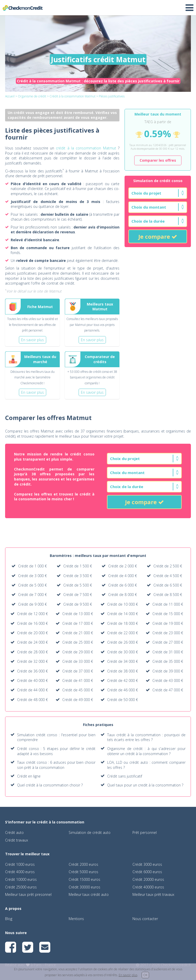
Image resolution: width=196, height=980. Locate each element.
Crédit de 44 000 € (32, 690)
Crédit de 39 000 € (168, 671)
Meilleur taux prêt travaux (153, 894)
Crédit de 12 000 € (32, 614)
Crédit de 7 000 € (32, 595)
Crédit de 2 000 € (122, 566)
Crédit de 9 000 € (32, 604)
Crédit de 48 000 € (32, 700)
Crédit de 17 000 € (78, 623)
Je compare (158, 236)
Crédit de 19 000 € (168, 623)
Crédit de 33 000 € (78, 661)
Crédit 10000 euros (21, 879)
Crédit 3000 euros (147, 864)
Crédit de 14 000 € (122, 614)
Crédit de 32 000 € (32, 661)
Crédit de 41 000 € (78, 680)
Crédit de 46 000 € (122, 690)
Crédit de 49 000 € (78, 700)
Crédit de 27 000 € (168, 642)
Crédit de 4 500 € (168, 576)
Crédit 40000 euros (148, 887)
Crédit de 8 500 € (168, 595)
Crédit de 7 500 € (78, 595)
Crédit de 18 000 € (122, 623)
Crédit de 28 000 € (32, 652)
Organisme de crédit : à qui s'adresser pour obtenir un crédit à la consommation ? (146, 751)
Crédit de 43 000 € (168, 680)
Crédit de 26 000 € (122, 642)
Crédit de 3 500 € (78, 576)
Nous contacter (145, 919)
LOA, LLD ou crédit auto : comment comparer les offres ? (146, 765)
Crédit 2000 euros (83, 864)
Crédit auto (14, 832)
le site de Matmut (47, 291)
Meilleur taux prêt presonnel (28, 894)
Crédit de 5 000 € (32, 585)
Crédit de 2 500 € (168, 566)
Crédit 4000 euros (20, 872)
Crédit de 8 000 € (122, 595)
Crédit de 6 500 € (168, 585)
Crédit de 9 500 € (78, 604)
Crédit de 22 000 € (122, 633)
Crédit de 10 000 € (122, 604)
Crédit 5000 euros (83, 872)
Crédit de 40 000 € (32, 680)
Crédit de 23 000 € (168, 633)
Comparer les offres (158, 160)
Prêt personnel (145, 832)
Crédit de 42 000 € (122, 680)
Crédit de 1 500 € (78, 566)
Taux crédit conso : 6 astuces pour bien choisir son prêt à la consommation (56, 765)
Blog (9, 919)
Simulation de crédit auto (90, 832)
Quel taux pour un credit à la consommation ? (145, 785)
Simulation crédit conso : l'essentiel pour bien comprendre (56, 737)
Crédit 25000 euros (21, 887)
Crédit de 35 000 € (168, 661)
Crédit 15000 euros (84, 879)
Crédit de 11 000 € (168, 604)
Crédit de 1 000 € (32, 566)
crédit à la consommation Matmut (86, 148)
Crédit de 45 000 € (78, 690)
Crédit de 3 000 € (32, 576)
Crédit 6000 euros (147, 872)
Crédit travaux (17, 840)
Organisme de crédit (32, 96)
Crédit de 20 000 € (32, 633)
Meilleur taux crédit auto (89, 894)
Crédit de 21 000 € (78, 633)
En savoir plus (128, 975)
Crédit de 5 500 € (78, 585)
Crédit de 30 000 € (122, 652)
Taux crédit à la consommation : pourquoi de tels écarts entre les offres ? (146, 737)
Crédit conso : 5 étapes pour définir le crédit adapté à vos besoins (56, 751)
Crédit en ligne (29, 776)
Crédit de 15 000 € (168, 614)
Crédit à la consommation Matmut (72, 96)
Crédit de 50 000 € (122, 700)
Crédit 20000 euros (148, 879)
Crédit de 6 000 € (122, 585)
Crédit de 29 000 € (78, 652)
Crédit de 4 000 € (122, 576)
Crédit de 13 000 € (78, 614)
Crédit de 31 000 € (168, 652)
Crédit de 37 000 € (78, 671)
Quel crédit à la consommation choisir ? (50, 785)
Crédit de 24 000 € (32, 642)
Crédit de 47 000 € (168, 690)
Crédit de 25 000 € (78, 642)
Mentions (76, 919)
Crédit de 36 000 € (32, 671)
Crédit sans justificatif (125, 776)
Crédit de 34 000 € (122, 661)
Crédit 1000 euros (20, 864)
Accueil (10, 96)
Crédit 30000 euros (84, 887)
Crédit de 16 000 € (32, 623)
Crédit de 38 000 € (122, 671)
